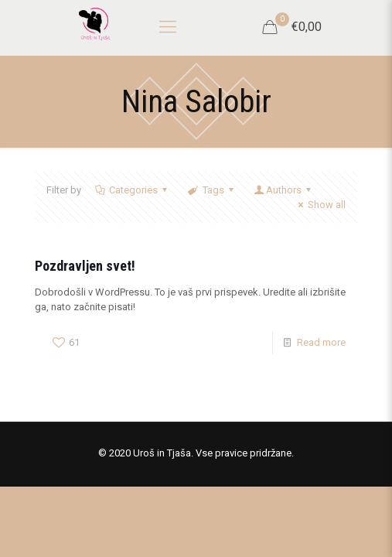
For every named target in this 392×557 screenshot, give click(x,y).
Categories (132, 190)
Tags (211, 190)
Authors (284, 190)
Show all (320, 205)
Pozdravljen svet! (85, 266)
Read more (321, 342)
